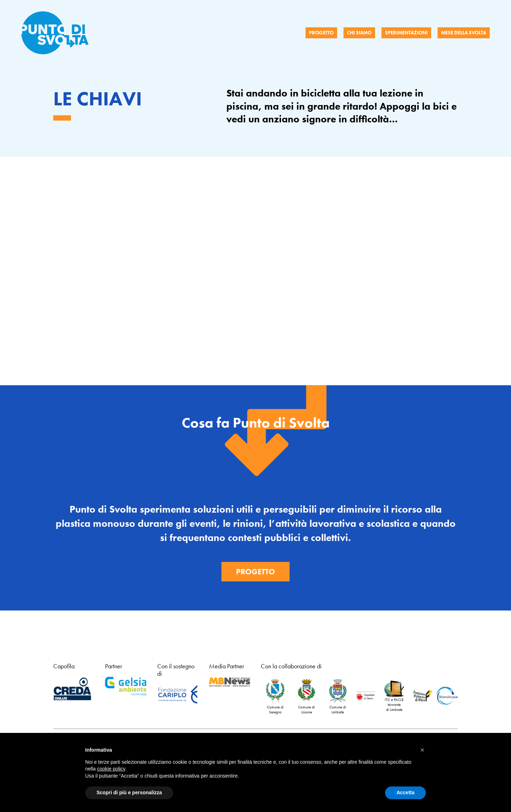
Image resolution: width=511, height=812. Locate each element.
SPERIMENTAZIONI (406, 33)
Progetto (255, 572)
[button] (422, 750)
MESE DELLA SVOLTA (464, 33)
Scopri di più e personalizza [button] (129, 792)
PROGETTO (321, 33)
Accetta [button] (405, 792)
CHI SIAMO (359, 33)
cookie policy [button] (111, 769)
